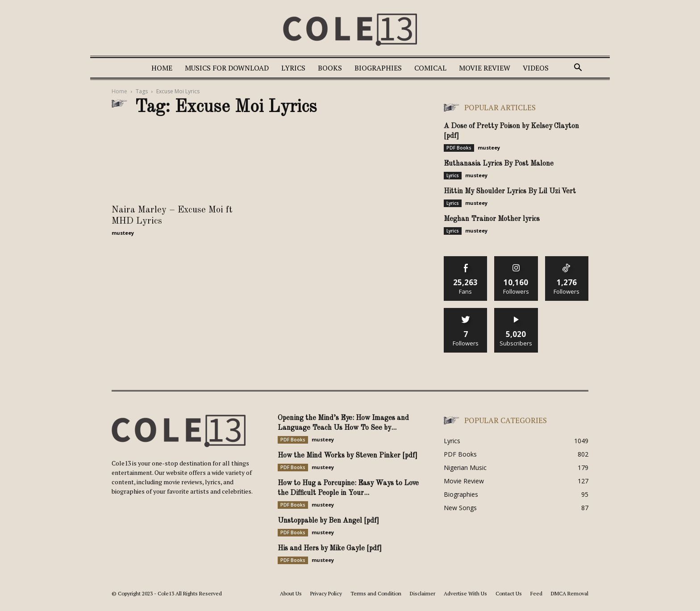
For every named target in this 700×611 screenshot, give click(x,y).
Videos (536, 68)
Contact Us (509, 593)
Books (330, 68)
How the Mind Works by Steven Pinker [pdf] (348, 456)
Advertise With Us (465, 593)
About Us (291, 593)
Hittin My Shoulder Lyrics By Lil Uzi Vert (510, 191)
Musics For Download (227, 68)
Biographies (378, 68)
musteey (123, 233)
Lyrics (293, 68)
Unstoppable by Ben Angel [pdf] (328, 521)
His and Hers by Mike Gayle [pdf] (330, 549)
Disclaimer (423, 593)
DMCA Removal (570, 593)
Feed (536, 593)
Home (162, 68)
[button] (578, 69)
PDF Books (459, 148)
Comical (430, 68)
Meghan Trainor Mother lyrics (492, 219)
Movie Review (485, 68)
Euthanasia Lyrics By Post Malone (499, 164)
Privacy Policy (326, 593)
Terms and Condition (376, 593)
